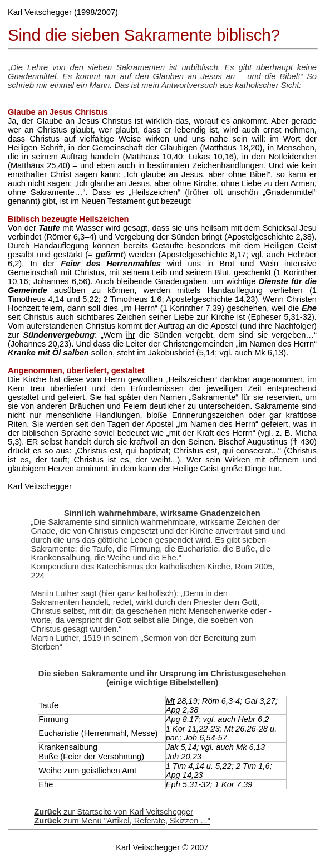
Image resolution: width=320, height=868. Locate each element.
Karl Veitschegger (40, 12)
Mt (170, 701)
